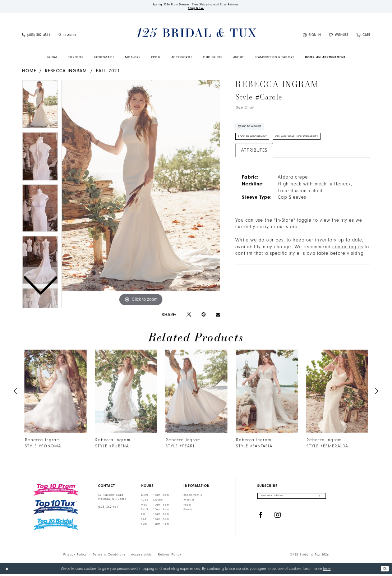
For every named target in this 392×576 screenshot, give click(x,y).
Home (29, 73)
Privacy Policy (75, 556)
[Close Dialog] (8, 571)
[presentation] (56, 393)
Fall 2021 (108, 73)
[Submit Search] (60, 37)
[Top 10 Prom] (56, 492)
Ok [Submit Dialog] (384, 570)
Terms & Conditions (109, 556)
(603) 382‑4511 (109, 509)
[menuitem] (36, 37)
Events (188, 512)
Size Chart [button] (248, 110)
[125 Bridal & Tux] (196, 35)
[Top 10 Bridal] (56, 527)
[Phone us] (36, 37)
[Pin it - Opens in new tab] (204, 316)
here (327, 570)
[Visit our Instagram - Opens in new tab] (278, 518)
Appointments (193, 497)
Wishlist (189, 502)
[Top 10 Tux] (56, 509)
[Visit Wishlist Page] (339, 37)
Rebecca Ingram (66, 73)
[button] (312, 37)
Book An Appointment (257, 144)
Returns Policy (170, 556)
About (187, 507)
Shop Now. (196, 10)
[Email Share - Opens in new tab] (218, 316)
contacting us (348, 255)
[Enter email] (292, 499)
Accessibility (142, 556)
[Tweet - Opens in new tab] (189, 317)
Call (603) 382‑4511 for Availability (314, 144)
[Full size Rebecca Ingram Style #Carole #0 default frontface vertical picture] (141, 196)
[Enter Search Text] (86, 37)
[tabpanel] (141, 196)
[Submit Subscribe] (319, 499)
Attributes (254, 159)
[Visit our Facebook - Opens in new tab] (261, 518)
